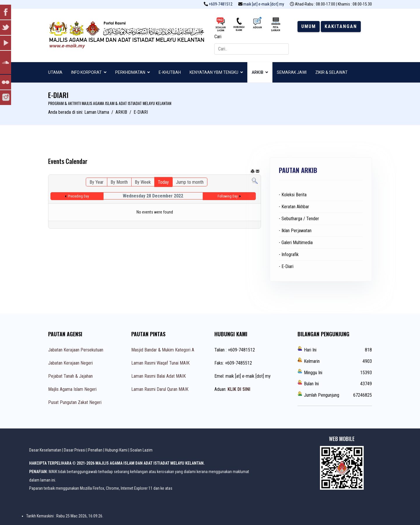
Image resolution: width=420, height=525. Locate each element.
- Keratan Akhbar (294, 207)
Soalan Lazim (141, 450)
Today (163, 182)
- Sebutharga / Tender (299, 219)
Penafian (95, 450)
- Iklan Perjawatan (295, 231)
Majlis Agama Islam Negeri (72, 389)
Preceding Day (78, 196)
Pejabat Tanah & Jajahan (70, 376)
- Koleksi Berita (293, 195)
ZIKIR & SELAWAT (331, 72)
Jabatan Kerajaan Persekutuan (76, 350)
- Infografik (289, 254)
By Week (143, 182)
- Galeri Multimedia (296, 243)
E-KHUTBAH (170, 72)
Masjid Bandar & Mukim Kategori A (163, 350)
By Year (97, 182)
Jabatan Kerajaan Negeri (70, 363)
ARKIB (258, 72)
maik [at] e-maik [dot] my (264, 4)
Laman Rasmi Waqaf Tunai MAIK (160, 363)
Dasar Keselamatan (45, 450)
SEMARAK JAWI (292, 72)
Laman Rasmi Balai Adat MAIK (159, 376)
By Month (119, 182)
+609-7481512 (221, 4)
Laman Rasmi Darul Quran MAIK (160, 389)
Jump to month (190, 182)
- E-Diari (286, 266)
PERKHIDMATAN (130, 72)
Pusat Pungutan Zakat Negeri (75, 402)
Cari (218, 37)
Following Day (228, 196)
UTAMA (55, 72)
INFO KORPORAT (86, 72)
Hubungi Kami (116, 450)
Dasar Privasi (75, 450)
